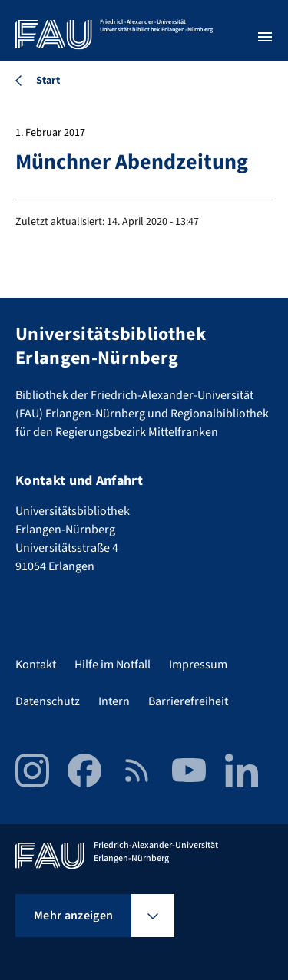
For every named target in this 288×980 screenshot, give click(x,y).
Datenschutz (48, 701)
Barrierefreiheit (188, 701)
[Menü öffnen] (265, 37)
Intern (114, 701)
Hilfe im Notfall (113, 665)
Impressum (198, 665)
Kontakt (36, 665)
